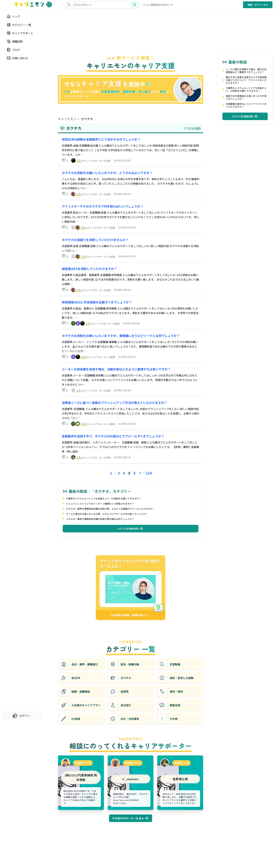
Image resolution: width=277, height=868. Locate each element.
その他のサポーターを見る (131, 818)
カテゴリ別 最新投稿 (131, 529)
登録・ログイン (258, 5)
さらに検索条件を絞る (158, 5)
